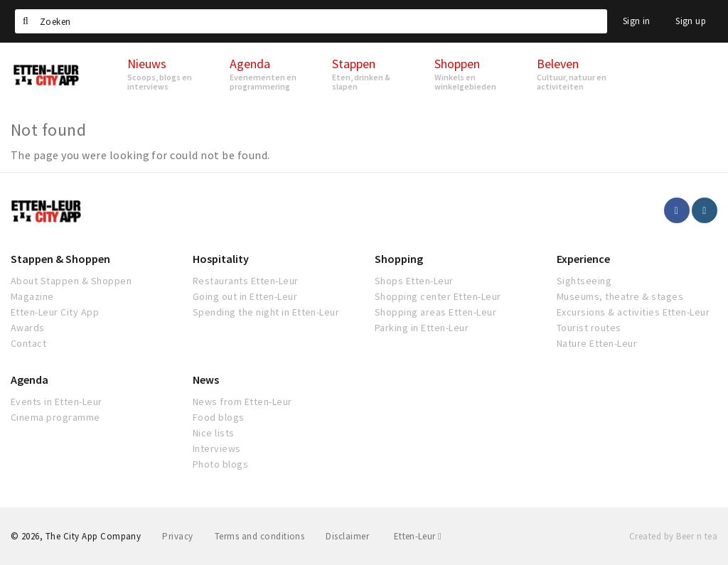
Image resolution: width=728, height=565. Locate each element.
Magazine (32, 296)
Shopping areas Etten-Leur (435, 312)
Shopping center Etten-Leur (438, 296)
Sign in (637, 21)
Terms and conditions (260, 536)
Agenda (30, 380)
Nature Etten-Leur (597, 343)
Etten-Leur (418, 536)
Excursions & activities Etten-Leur (633, 312)
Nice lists (214, 433)
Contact (28, 343)
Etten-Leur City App (55, 312)
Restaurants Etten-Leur (246, 281)
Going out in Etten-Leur (245, 296)
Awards (28, 328)
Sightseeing (584, 281)
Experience (583, 259)
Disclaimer (347, 536)
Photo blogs (220, 464)
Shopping (399, 259)
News (206, 380)
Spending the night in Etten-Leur (266, 312)
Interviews (217, 448)
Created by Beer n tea (673, 536)
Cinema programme (55, 417)
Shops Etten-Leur (414, 281)
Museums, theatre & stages (620, 296)
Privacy (177, 536)
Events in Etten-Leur (57, 402)
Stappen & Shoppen (60, 259)
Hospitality (221, 259)
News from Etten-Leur (242, 402)
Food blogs (219, 417)
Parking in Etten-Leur (422, 328)
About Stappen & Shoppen (71, 281)
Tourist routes (589, 328)
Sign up (691, 21)
